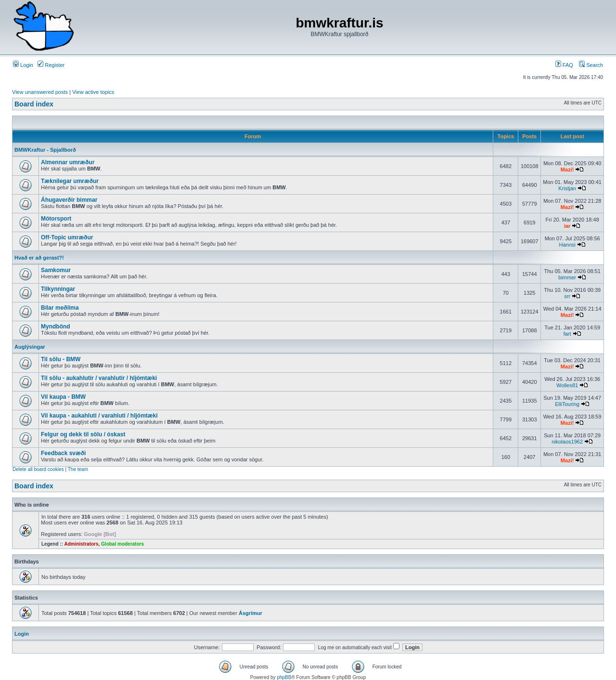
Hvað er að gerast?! (39, 258)
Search (591, 65)
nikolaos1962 (567, 442)
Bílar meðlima (60, 308)
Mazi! (567, 170)
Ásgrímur (250, 613)
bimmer (567, 277)
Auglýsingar (30, 347)
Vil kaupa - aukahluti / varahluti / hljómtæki (99, 416)
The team (78, 469)
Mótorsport (56, 219)
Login (23, 65)
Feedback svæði (63, 453)
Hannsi (567, 245)
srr (567, 296)
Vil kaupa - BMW (63, 397)
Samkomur (56, 270)
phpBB (284, 677)
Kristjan (567, 188)
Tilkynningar (58, 289)
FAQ (564, 65)
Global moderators (122, 544)
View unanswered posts (40, 92)
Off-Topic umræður (67, 237)
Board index (34, 104)
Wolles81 (567, 385)
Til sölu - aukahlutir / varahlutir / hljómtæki (99, 378)
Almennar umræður (68, 162)
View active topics (93, 92)
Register (51, 65)
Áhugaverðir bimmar (69, 200)
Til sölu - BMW (61, 359)
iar (567, 226)
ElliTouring (567, 404)
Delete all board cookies (38, 469)
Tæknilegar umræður (70, 181)
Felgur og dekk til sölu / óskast (83, 434)
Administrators (81, 544)
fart (567, 334)
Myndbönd (56, 327)
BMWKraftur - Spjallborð (45, 150)
